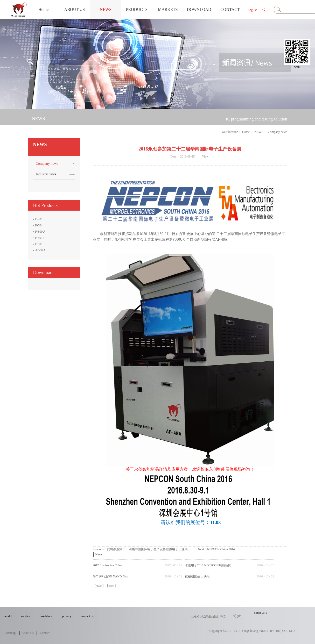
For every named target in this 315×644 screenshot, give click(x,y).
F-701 (39, 219)
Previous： (140, 549)
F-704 (39, 225)
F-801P (40, 244)
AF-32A (40, 250)
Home (43, 9)
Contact (45, 633)
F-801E (40, 238)
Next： (216, 549)
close (99, 586)
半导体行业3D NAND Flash (111, 576)
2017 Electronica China (107, 565)
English (253, 10)
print (111, 586)
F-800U (40, 232)
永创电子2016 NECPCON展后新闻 (208, 565)
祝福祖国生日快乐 (197, 576)
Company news (277, 132)
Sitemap (10, 633)
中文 (263, 10)
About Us (27, 633)
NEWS (259, 132)
